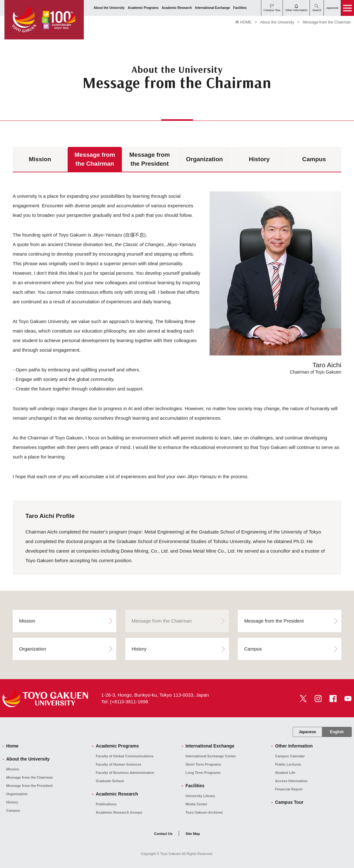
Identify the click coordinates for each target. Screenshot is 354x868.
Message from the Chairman (95, 159)
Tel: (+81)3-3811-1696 (125, 702)
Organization (204, 159)
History (259, 159)
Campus (314, 159)
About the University (277, 22)
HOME (246, 22)
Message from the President (150, 159)
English (337, 732)
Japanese (307, 732)
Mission (40, 159)
